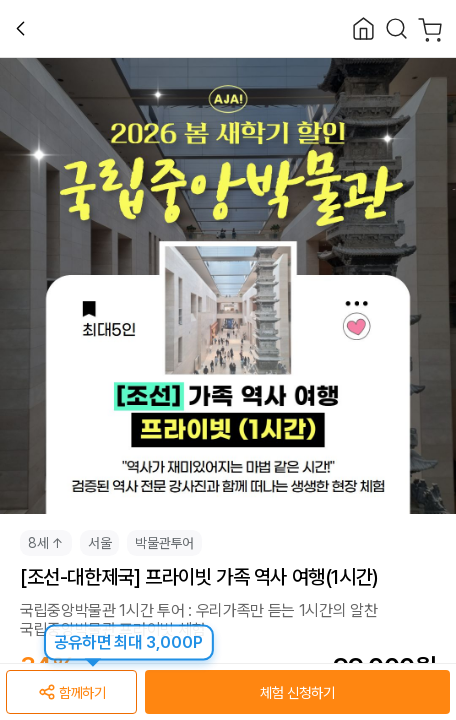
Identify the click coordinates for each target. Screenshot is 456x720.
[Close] (363, 28)
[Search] (396, 28)
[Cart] (430, 28)
